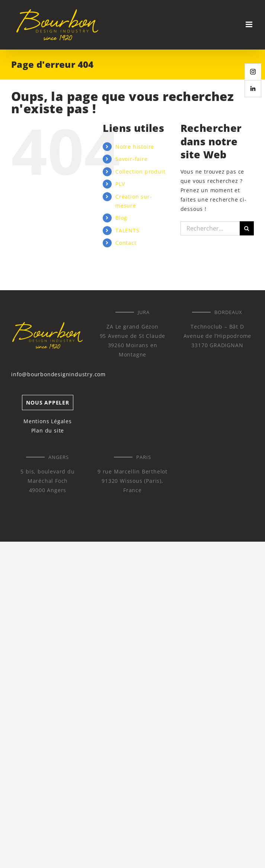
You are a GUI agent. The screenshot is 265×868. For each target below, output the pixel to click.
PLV (120, 184)
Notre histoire (135, 147)
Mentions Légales (48, 421)
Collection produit (140, 172)
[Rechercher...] (210, 228)
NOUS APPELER (48, 403)
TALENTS (127, 230)
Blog (121, 218)
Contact (126, 243)
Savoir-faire (132, 159)
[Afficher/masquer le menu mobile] (250, 24)
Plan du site (48, 430)
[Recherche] (247, 228)
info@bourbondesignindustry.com (58, 374)
